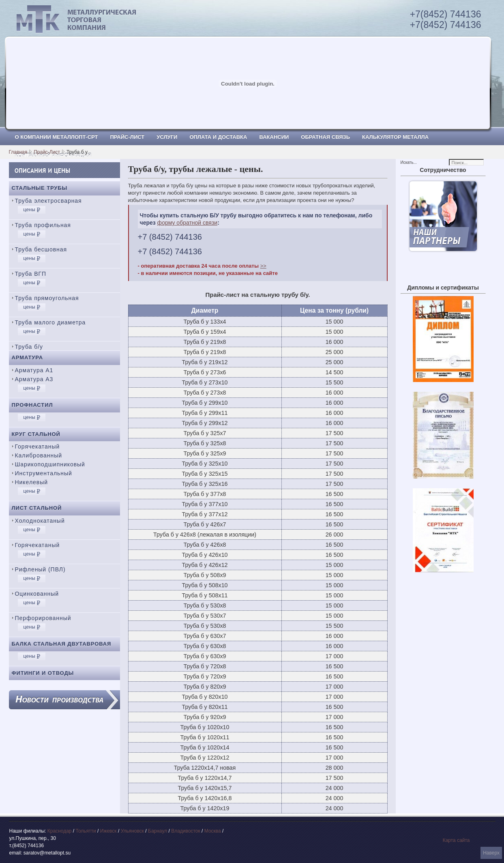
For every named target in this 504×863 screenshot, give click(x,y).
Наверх (491, 853)
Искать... (409, 162)
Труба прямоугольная (47, 298)
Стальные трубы (40, 188)
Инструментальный (44, 473)
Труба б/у (29, 347)
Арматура (28, 357)
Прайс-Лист (47, 152)
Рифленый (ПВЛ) (40, 569)
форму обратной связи (188, 223)
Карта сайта (456, 840)
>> (263, 266)
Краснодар (60, 831)
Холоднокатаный (40, 521)
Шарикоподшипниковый (50, 464)
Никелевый (31, 482)
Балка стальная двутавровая (62, 644)
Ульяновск (132, 831)
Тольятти (86, 831)
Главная (18, 152)
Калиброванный (39, 455)
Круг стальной (36, 434)
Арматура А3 (34, 379)
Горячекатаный (38, 447)
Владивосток (186, 831)
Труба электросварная (48, 201)
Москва (213, 831)
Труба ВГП (31, 274)
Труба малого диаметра (50, 322)
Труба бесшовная (41, 249)
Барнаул (158, 831)
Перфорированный (43, 618)
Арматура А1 (34, 370)
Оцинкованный (37, 594)
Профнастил (32, 405)
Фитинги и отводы (43, 673)
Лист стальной (37, 508)
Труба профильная (43, 225)
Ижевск (108, 831)
